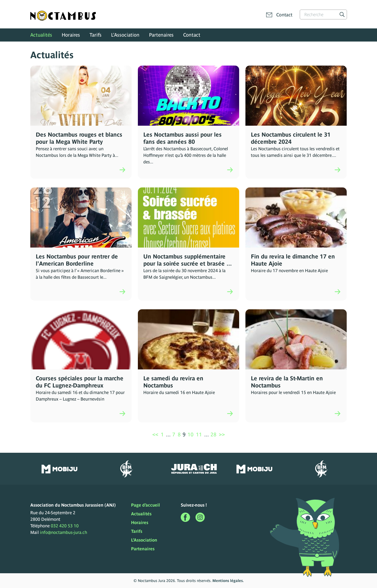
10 (191, 434)
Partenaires (161, 35)
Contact (192, 35)
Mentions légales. (228, 581)
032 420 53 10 (65, 526)
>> (222, 434)
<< (155, 434)
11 (199, 434)
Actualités (41, 35)
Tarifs (96, 35)
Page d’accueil (146, 505)
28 (213, 434)
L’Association (125, 35)
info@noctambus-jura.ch (63, 532)
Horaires (71, 35)
